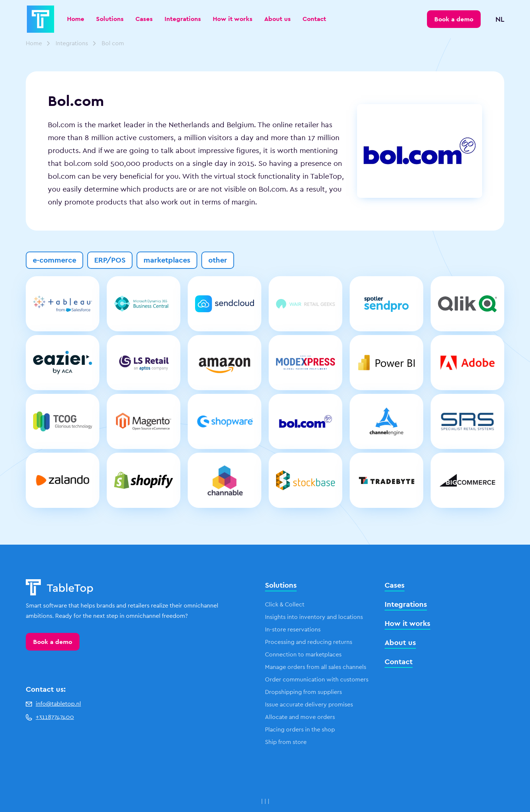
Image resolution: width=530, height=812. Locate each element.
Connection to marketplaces (303, 654)
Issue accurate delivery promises (309, 704)
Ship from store (286, 742)
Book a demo (53, 642)
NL (500, 19)
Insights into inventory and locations (314, 617)
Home (76, 19)
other (218, 260)
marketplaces (167, 260)
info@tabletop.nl (53, 704)
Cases (144, 19)
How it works (233, 19)
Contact (314, 19)
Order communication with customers (317, 679)
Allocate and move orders (300, 717)
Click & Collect (285, 604)
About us (278, 19)
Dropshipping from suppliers (303, 692)
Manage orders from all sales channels (316, 667)
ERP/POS (110, 260)
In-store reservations (293, 629)
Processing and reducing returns (309, 642)
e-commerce (54, 260)
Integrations (183, 19)
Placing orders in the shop (300, 729)
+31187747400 (50, 717)
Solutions (110, 19)
